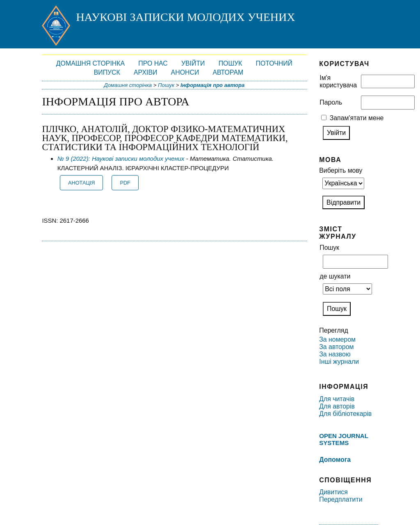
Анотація (81, 183)
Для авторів (337, 406)
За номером (337, 339)
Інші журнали (339, 362)
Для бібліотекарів (345, 414)
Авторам (228, 72)
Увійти (193, 63)
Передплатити (341, 499)
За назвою (335, 354)
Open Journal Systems (344, 439)
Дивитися (333, 492)
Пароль (331, 102)
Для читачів (337, 399)
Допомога (335, 460)
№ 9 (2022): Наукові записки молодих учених (121, 159)
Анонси (185, 72)
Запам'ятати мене (357, 118)
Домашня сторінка (90, 63)
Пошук (231, 63)
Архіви (145, 72)
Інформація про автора (212, 85)
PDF (125, 183)
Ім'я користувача (338, 81)
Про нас (153, 63)
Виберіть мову (341, 170)
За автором (336, 347)
